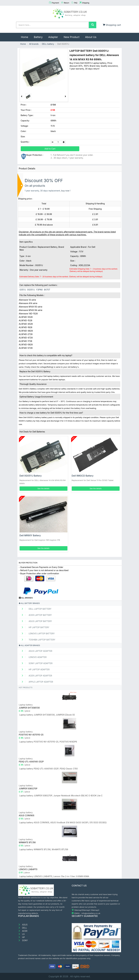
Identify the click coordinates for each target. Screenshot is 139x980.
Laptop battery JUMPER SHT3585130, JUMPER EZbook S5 (47, 715)
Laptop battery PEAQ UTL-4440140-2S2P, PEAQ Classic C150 (49, 769)
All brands (34, 44)
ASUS (23, 925)
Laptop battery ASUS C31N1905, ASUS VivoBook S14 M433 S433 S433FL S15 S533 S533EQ (63, 822)
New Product (72, 37)
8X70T (47, 290)
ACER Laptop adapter (36, 676)
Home (26, 36)
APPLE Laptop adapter (36, 682)
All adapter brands (29, 645)
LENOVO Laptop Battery (37, 633)
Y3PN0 (39, 290)
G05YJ (23, 290)
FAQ (76, 3)
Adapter (53, 37)
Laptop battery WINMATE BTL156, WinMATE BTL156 (44, 849)
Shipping (86, 3)
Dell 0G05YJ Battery (31, 476)
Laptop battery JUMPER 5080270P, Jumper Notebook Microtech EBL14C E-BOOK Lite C (61, 796)
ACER (23, 931)
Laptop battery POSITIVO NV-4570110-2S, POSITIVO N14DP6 (48, 742)
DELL (23, 928)
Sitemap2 (86, 910)
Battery (38, 37)
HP (21, 937)
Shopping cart (112, 25)
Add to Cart (50, 149)
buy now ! (66, 191)
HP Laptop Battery (34, 627)
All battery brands (29, 603)
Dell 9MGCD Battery (83, 476)
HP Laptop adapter (35, 669)
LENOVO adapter (33, 657)
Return (66, 3)
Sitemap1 (78, 910)
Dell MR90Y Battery (30, 535)
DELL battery (48, 44)
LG (21, 934)
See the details (43, 488)
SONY (23, 940)
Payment (55, 3)
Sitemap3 (95, 910)
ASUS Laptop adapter (36, 651)
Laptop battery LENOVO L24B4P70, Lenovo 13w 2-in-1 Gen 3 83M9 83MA (54, 876)
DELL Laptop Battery (35, 609)
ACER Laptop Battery (36, 615)
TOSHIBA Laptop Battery (37, 640)
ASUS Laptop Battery (36, 621)
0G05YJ (31, 290)
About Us (91, 37)
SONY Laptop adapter (36, 663)
